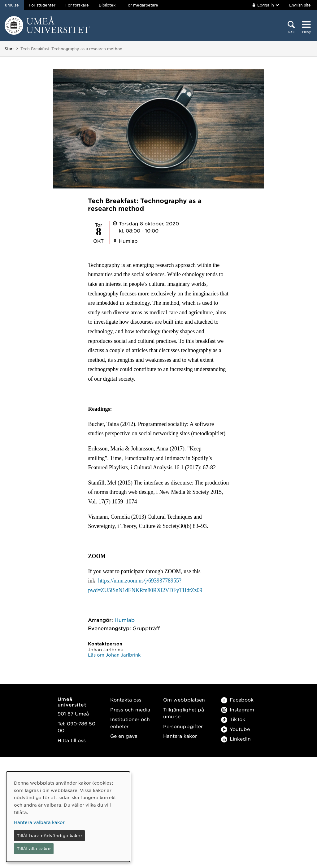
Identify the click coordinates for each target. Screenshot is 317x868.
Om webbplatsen (184, 700)
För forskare (77, 5)
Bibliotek (107, 5)
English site (300, 5)
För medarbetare (142, 5)
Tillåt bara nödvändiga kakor (50, 835)
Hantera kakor (180, 736)
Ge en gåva (124, 736)
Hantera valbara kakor (39, 822)
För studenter (42, 5)
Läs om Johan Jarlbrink (114, 655)
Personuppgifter (183, 726)
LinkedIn (236, 739)
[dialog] (68, 817)
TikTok (233, 719)
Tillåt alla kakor (34, 848)
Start (9, 49)
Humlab (125, 620)
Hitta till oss (72, 740)
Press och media (130, 709)
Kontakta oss (126, 700)
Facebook (237, 700)
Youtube (235, 729)
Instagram (238, 709)
